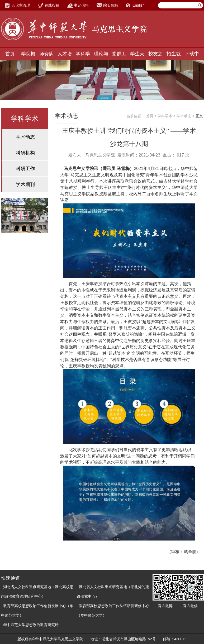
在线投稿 (52, 5)
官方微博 (165, 606)
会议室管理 (21, 5)
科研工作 (25, 169)
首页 (10, 54)
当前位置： (136, 116)
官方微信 (190, 606)
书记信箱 (81, 5)
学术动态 (25, 137)
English (139, 5)
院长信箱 (111, 5)
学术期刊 (25, 184)
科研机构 (25, 153)
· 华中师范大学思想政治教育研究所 (30, 625)
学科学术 (165, 116)
